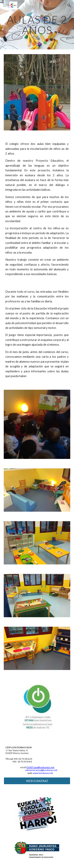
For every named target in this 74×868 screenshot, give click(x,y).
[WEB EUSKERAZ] (37, 781)
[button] (5, 5)
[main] (37, 25)
